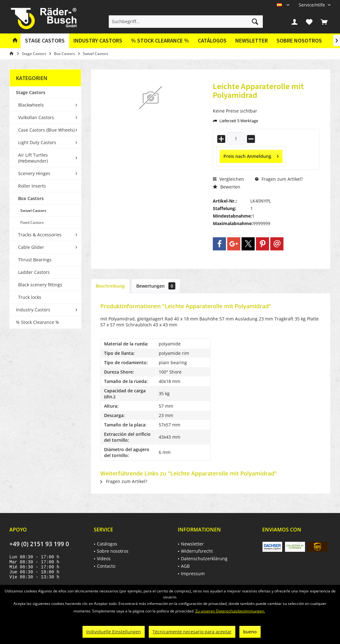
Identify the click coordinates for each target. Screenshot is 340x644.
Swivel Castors (33, 211)
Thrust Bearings (35, 260)
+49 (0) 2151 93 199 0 (39, 544)
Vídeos (104, 558)
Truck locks (30, 297)
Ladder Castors (34, 272)
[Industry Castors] (98, 41)
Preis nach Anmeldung (251, 155)
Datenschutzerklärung (204, 558)
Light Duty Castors (37, 142)
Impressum (193, 574)
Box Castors (31, 198)
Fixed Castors (32, 222)
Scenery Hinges (34, 173)
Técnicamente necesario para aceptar (192, 632)
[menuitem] (312, 5)
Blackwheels (31, 105)
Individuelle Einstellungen (114, 632)
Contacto (106, 566)
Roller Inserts (32, 186)
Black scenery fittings (40, 285)
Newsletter (252, 40)
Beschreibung (110, 286)
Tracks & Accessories (40, 235)
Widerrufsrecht (197, 551)
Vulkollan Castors (36, 117)
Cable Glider (31, 247)
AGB (185, 566)
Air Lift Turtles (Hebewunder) (33, 158)
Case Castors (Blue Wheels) (46, 130)
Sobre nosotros (299, 40)
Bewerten (227, 187)
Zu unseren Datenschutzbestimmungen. (230, 611)
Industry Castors (33, 310)
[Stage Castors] (45, 41)
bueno (250, 632)
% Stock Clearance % (37, 322)
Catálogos (212, 40)
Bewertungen (156, 286)
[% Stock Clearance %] (160, 41)
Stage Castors (31, 92)
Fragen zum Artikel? (279, 179)
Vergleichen (228, 179)
